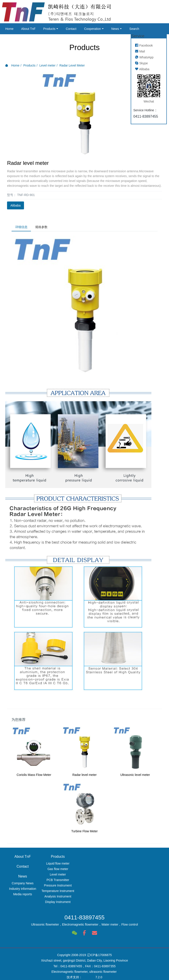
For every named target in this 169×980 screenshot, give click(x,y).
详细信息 (22, 227)
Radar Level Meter (72, 65)
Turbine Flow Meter (84, 832)
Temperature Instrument (64, 892)
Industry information (146, 870)
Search (134, 29)
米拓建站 (89, 969)
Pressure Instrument (64, 886)
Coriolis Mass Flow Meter (34, 776)
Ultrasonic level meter (135, 776)
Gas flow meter (64, 870)
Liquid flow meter (64, 865)
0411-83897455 (84, 915)
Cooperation (92, 29)
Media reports (146, 876)
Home (9, 29)
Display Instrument (64, 903)
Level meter (47, 65)
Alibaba (16, 205)
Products (49, 29)
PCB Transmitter (64, 881)
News (115, 29)
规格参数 (44, 227)
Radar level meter (85, 776)
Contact (71, 29)
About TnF (28, 29)
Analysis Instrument (64, 897)
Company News (146, 865)
